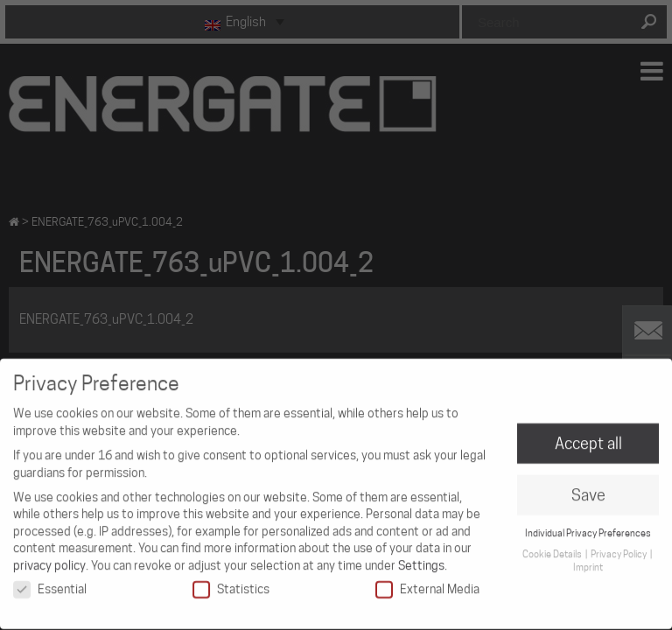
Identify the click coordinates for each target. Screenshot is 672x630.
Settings (421, 558)
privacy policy (49, 558)
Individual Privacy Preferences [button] (588, 526)
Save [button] (588, 488)
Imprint (588, 560)
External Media (427, 582)
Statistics (231, 582)
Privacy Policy (619, 547)
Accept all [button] (588, 436)
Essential (50, 582)
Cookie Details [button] (553, 547)
